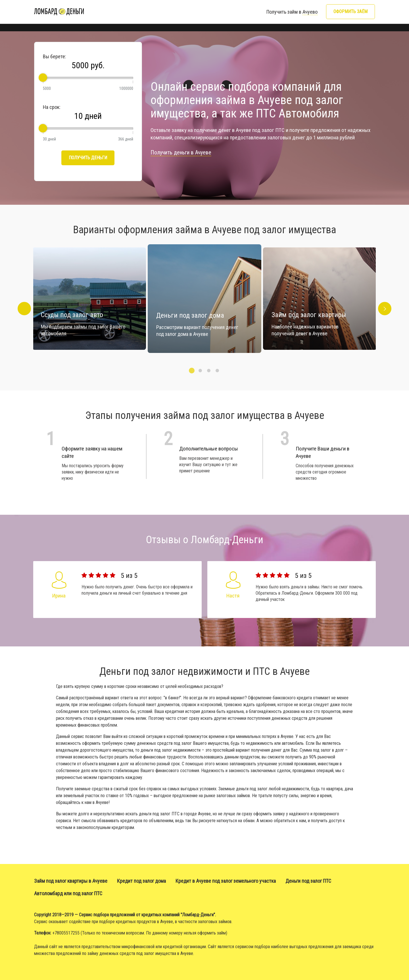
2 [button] (200, 371)
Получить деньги (88, 158)
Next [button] (387, 299)
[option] (204, 299)
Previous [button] (22, 299)
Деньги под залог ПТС (308, 881)
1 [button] (192, 371)
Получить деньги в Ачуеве (181, 152)
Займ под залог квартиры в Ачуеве (71, 881)
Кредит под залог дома (141, 881)
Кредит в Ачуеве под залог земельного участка (226, 881)
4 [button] (217, 371)
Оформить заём (350, 12)
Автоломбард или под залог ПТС (68, 893)
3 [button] (209, 371)
